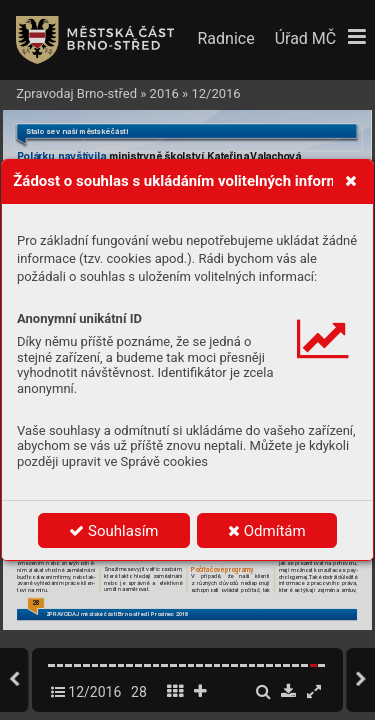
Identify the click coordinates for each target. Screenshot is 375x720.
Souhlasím (113, 531)
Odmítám (267, 531)
